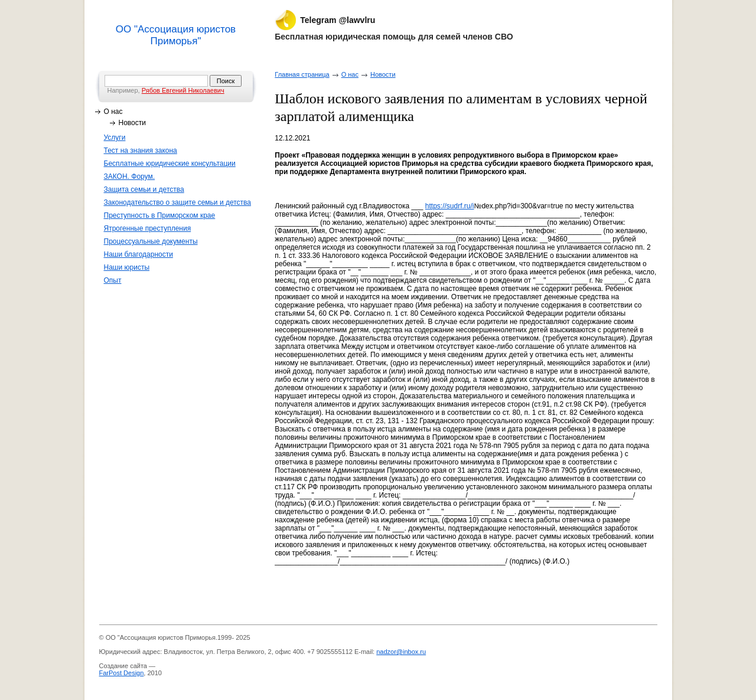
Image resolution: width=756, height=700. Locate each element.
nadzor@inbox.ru (401, 652)
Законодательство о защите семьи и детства (178, 202)
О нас (113, 112)
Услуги (115, 138)
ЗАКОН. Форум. (130, 176)
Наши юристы (127, 267)
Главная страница (302, 74)
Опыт (113, 280)
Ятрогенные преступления (148, 228)
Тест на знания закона (141, 151)
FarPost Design (122, 673)
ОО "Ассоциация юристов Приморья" (176, 35)
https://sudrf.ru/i (450, 206)
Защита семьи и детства (144, 189)
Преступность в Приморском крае (160, 215)
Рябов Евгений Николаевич (183, 90)
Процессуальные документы (151, 241)
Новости (132, 123)
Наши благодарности (139, 254)
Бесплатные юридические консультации (170, 163)
